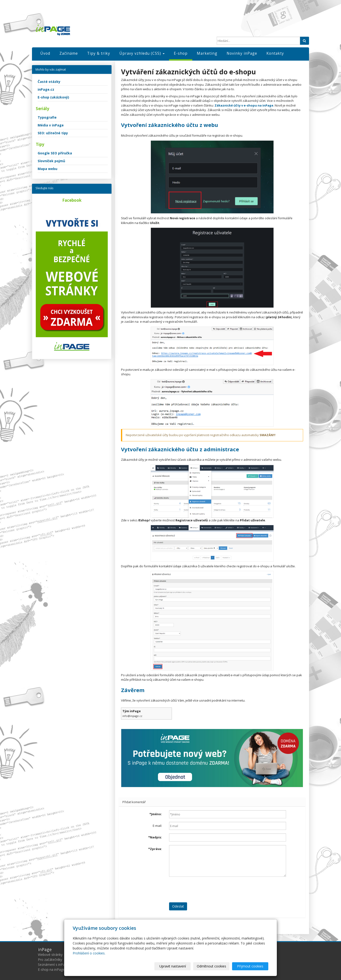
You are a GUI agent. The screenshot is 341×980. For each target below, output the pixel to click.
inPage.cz (46, 89)
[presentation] (205, 890)
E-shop (181, 53)
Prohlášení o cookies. (89, 953)
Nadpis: (155, 837)
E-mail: (157, 826)
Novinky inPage (242, 53)
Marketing (207, 53)
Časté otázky (49, 82)
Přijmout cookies (250, 966)
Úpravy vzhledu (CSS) (142, 53)
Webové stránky (50, 955)
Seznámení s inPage (53, 964)
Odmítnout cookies (211, 966)
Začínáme (69, 53)
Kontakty (275, 53)
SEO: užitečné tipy (53, 133)
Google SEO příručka (55, 153)
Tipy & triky (99, 53)
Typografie (47, 117)
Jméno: (156, 814)
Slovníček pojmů (51, 161)
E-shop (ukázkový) (53, 97)
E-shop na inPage (51, 969)
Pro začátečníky (50, 960)
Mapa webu (47, 169)
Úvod (45, 53)
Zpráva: (155, 849)
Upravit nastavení (173, 966)
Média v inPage (51, 125)
